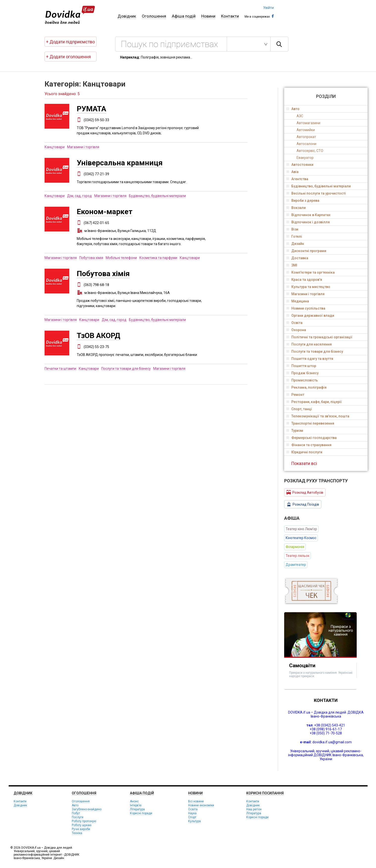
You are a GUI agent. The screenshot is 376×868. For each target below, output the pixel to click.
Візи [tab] (292, 229)
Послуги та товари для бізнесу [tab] (315, 351)
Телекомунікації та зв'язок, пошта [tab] (318, 416)
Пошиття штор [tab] (301, 366)
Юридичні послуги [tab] (304, 452)
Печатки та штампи (60, 369)
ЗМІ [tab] (292, 265)
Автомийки (306, 130)
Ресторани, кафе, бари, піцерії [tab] (314, 402)
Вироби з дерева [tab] (303, 201)
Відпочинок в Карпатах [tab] (309, 215)
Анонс (134, 801)
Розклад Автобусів (305, 492)
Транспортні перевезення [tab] (310, 423)
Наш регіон (254, 809)
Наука (192, 813)
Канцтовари (55, 147)
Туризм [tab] (295, 431)
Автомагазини (308, 123)
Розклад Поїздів (303, 504)
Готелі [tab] (294, 236)
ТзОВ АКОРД (99, 335)
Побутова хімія (91, 258)
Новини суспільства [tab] (306, 308)
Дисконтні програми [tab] (306, 251)
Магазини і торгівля (83, 147)
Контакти (230, 16)
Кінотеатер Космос (301, 538)
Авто (75, 805)
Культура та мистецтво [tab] (308, 287)
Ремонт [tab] (295, 395)
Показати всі (304, 463)
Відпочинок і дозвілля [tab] (308, 222)
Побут (76, 813)
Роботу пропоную (84, 821)
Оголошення (154, 16)
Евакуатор (305, 158)
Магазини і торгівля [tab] (306, 294)
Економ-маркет (105, 212)
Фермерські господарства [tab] (312, 438)
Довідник (127, 16)
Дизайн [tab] (295, 244)
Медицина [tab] (298, 301)
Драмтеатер (296, 565)
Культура (194, 821)
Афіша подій (184, 16)
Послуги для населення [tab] (309, 344)
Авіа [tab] (293, 172)
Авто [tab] (293, 109)
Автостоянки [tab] (300, 165)
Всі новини (196, 801)
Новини (208, 16)
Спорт (192, 817)
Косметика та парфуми (158, 258)
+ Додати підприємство (70, 42)
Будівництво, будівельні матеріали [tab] (319, 186)
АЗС (300, 116)
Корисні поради (141, 813)
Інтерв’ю (136, 805)
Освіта (193, 809)
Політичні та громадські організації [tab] (320, 337)
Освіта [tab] (295, 323)
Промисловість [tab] (302, 380)
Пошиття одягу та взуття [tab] (310, 359)
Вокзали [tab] (296, 208)
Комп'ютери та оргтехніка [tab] (311, 272)
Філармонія (295, 547)
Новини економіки (201, 805)
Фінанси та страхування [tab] (309, 445)
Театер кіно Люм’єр (301, 529)
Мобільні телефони (121, 258)
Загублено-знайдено (87, 809)
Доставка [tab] (297, 258)
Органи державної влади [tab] (310, 316)
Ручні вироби (81, 829)
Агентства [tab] (297, 179)
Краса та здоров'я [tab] (304, 280)
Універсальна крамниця (120, 163)
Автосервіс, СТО (310, 151)
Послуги (78, 817)
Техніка (77, 833)
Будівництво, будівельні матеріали (157, 196)
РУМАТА (91, 109)
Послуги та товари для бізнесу (126, 369)
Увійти (268, 8)
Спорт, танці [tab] (299, 409)
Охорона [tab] (296, 330)
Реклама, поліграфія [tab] (307, 387)
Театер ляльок (298, 556)
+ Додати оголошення (68, 57)
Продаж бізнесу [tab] (303, 373)
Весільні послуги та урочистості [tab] (316, 193)
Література (137, 809)
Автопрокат (306, 137)
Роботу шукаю (82, 825)
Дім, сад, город (79, 196)
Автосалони (306, 144)
